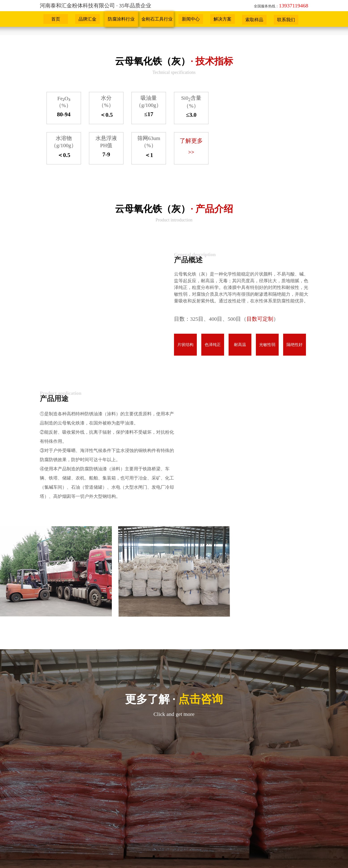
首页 (56, 19)
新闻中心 (191, 19)
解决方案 (223, 19)
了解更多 (191, 141)
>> (191, 152)
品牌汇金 (87, 19)
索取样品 (254, 20)
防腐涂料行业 (121, 19)
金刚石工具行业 (157, 19)
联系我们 (286, 20)
